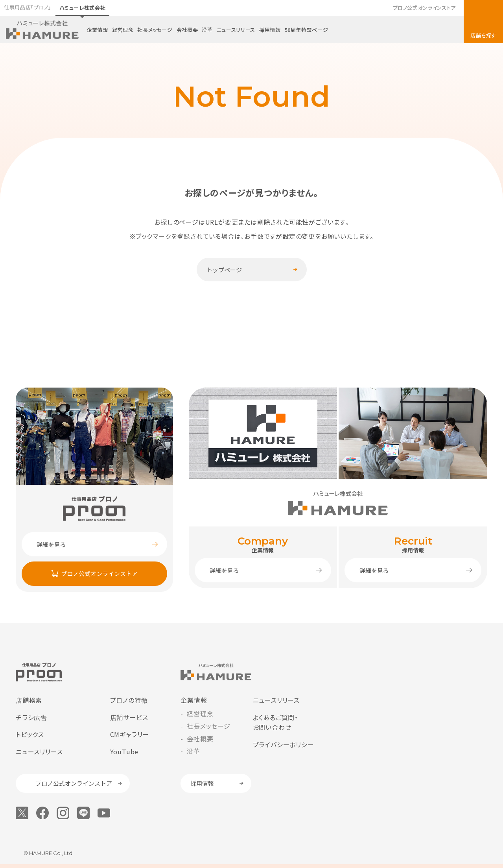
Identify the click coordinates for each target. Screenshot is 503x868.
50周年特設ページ (307, 30)
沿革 (207, 29)
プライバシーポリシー (284, 744)
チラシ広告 (31, 717)
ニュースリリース (236, 30)
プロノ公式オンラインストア (424, 8)
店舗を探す (483, 35)
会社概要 (187, 30)
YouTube (124, 752)
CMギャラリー (130, 734)
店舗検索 (29, 700)
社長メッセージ (155, 30)
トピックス (30, 734)
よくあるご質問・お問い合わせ (275, 722)
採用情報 (270, 30)
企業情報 (97, 30)
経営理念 (123, 30)
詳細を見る (51, 544)
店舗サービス (129, 717)
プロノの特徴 (129, 700)
